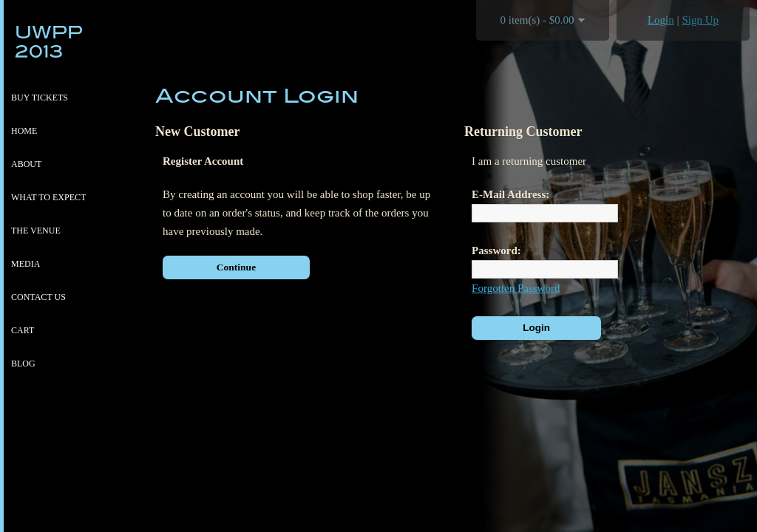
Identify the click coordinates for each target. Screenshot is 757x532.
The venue (36, 231)
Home (24, 131)
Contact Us (38, 297)
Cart (23, 330)
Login (661, 20)
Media (26, 264)
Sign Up (701, 20)
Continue (236, 267)
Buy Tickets (40, 98)
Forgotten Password (516, 288)
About (26, 164)
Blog (23, 364)
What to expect (48, 197)
